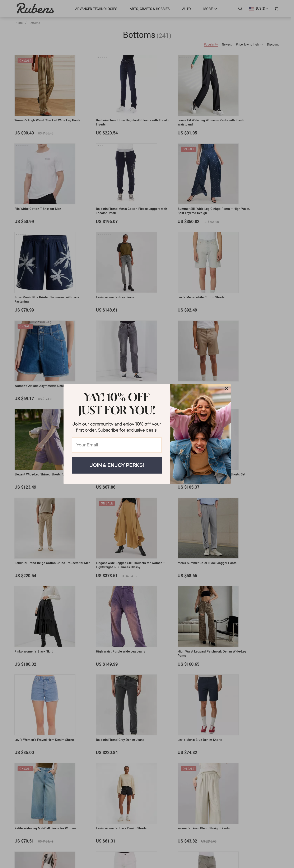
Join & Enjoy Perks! (117, 465)
